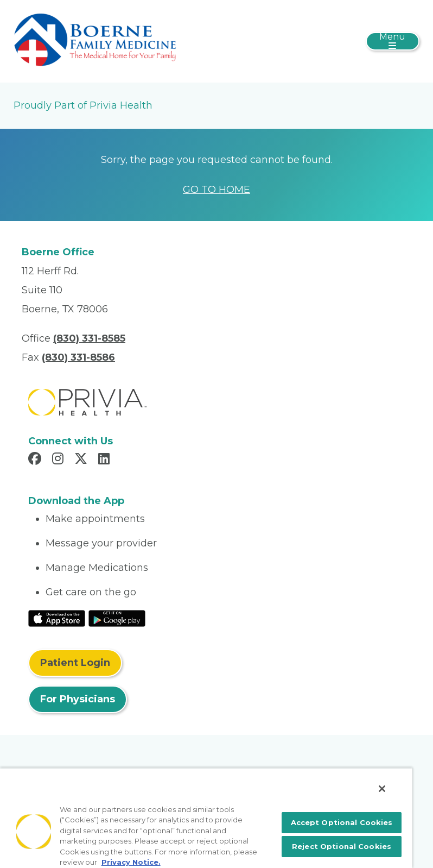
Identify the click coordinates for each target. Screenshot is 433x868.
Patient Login (75, 663)
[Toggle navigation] (393, 41)
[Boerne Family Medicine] (95, 41)
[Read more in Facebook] (36, 460)
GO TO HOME (217, 190)
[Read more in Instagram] (59, 460)
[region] (206, 818)
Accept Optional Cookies (342, 822)
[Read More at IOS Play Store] (57, 618)
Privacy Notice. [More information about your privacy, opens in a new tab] (131, 862)
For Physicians (78, 699)
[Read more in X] (82, 460)
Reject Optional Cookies (342, 846)
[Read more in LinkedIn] (106, 460)
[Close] (382, 789)
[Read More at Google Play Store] (117, 618)
